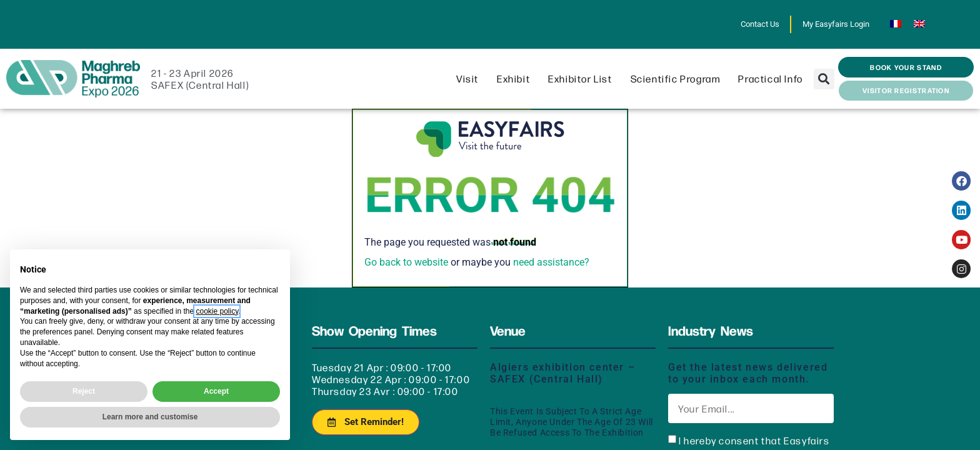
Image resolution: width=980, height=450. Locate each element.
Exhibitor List (583, 78)
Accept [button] (216, 391)
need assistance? (551, 262)
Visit (471, 78)
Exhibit (517, 78)
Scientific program (679, 78)
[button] (824, 79)
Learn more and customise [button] (150, 417)
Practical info (773, 78)
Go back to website (406, 262)
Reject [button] (84, 391)
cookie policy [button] (217, 311)
